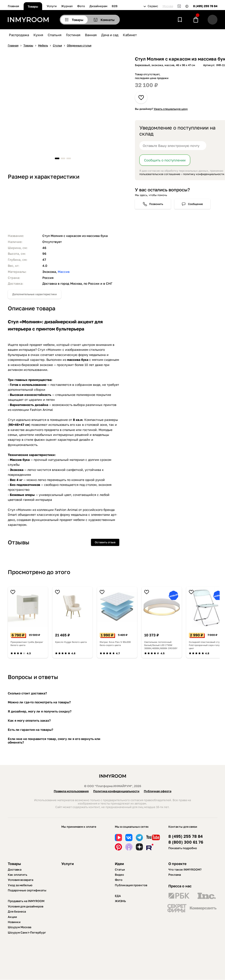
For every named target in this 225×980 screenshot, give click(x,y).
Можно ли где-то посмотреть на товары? (39, 702)
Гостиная (73, 35)
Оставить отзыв (105, 542)
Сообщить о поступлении (165, 160)
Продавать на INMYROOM (26, 901)
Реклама (175, 875)
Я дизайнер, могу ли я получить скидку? (40, 711)
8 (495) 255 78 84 (205, 6)
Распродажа (19, 35)
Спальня (55, 35)
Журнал (67, 6)
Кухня (38, 35)
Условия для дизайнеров (26, 906)
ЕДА (118, 896)
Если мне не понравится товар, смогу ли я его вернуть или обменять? (54, 741)
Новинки (14, 922)
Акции (12, 917)
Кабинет (130, 35)
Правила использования (71, 791)
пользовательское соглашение (160, 174)
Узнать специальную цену (171, 109)
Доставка (15, 869)
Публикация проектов (131, 885)
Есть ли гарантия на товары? (30, 730)
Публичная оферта (158, 791)
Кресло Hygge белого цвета (71, 642)
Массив (64, 272)
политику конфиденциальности (204, 174)
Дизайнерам (98, 6)
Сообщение (195, 204)
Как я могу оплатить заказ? (29, 720)
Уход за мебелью (20, 885)
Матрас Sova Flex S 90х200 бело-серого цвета (115, 644)
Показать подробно (183, 848)
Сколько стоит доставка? (27, 693)
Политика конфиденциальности (116, 791)
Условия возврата (21, 880)
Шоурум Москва (20, 927)
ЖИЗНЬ (120, 901)
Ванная (91, 35)
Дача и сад (110, 35)
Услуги (52, 6)
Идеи (119, 864)
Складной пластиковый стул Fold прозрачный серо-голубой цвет (206, 645)
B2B (115, 6)
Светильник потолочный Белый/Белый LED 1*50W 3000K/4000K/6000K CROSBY (161, 645)
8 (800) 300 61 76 (186, 842)
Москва (168, 6)
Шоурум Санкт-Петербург (27, 932)
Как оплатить (18, 875)
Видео (119, 875)
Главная (13, 6)
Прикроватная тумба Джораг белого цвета (27, 644)
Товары (33, 6)
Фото (81, 6)
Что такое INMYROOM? (185, 869)
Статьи (120, 869)
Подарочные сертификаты (27, 890)
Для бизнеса (17, 911)
